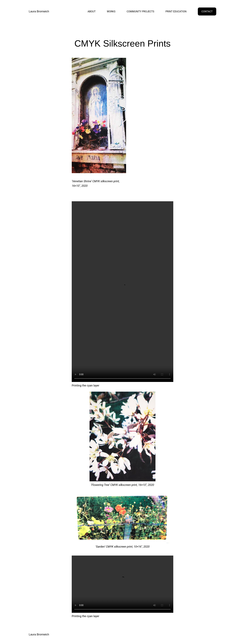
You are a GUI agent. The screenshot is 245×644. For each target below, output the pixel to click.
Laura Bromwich (39, 11)
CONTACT (207, 11)
